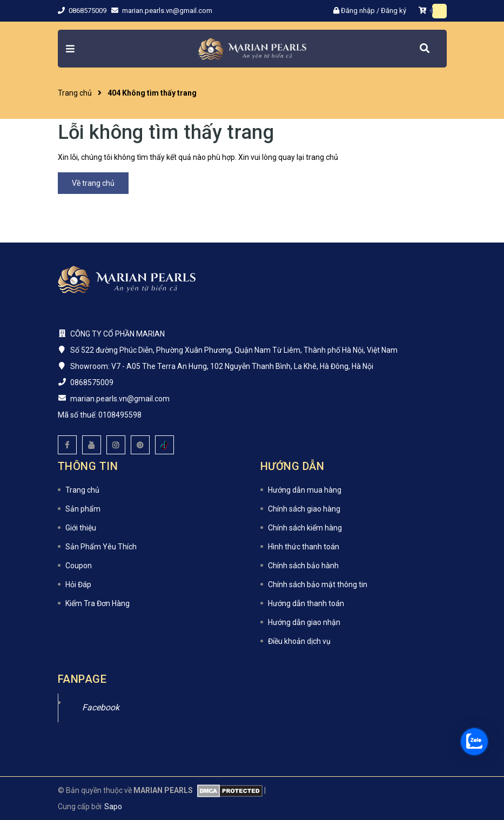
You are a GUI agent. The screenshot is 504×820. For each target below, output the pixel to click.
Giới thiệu (81, 528)
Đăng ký (394, 11)
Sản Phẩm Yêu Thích (101, 547)
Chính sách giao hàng (304, 509)
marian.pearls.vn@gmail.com (167, 11)
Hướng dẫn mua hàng (305, 490)
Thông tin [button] (88, 466)
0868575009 (88, 11)
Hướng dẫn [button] (293, 466)
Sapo (113, 806)
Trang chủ (82, 490)
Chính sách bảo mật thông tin (318, 584)
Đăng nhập (358, 11)
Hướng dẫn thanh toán (306, 603)
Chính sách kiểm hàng (305, 528)
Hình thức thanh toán (304, 547)
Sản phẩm (83, 509)
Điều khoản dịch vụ (299, 641)
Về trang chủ (93, 183)
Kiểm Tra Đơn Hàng (98, 603)
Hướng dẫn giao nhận (304, 622)
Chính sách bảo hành (303, 566)
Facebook (101, 707)
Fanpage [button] (82, 679)
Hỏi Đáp (78, 584)
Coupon (79, 566)
